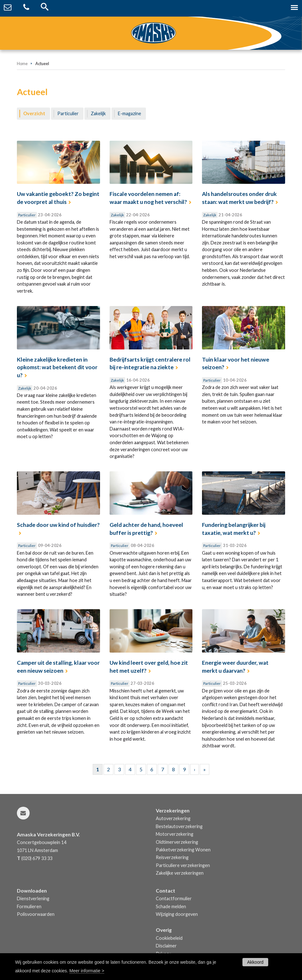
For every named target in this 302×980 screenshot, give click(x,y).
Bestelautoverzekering (179, 826)
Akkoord (255, 962)
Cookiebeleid (169, 938)
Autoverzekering (173, 818)
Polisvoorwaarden (36, 914)
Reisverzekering (172, 857)
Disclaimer (166, 946)
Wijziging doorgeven (177, 914)
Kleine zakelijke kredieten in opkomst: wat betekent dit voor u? (57, 367)
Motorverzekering (175, 834)
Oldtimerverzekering (177, 842)
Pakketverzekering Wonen (183, 850)
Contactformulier (174, 898)
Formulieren (29, 906)
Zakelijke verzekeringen (180, 873)
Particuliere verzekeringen (183, 865)
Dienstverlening (33, 898)
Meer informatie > (87, 971)
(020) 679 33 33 (37, 858)
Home (22, 64)
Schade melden (171, 906)
